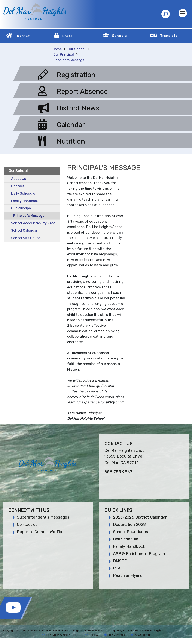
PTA (117, 568)
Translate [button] (169, 36)
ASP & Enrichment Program (139, 554)
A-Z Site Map (141, 635)
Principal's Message (69, 60)
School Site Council (27, 238)
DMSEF (120, 561)
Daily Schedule (23, 193)
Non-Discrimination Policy (60, 635)
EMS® (148, 631)
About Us (19, 179)
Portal (68, 36)
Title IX (91, 635)
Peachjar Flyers (127, 575)
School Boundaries (131, 532)
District (23, 36)
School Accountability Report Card (35, 223)
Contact (18, 186)
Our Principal (64, 54)
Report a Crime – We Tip (39, 532)
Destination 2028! (130, 524)
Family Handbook (25, 201)
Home (57, 49)
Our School (76, 49)
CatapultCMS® (132, 631)
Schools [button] (120, 36)
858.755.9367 (118, 472)
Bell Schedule (126, 539)
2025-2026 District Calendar (140, 517)
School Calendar (24, 230)
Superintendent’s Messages (43, 517)
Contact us (27, 524)
